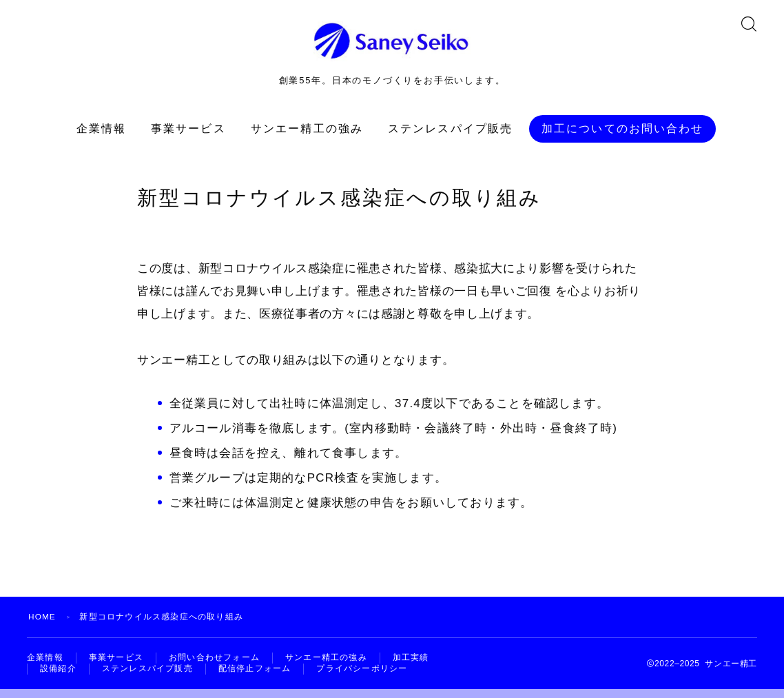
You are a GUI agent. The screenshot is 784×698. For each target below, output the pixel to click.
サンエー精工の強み (307, 136)
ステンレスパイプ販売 (450, 136)
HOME (42, 624)
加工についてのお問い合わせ (622, 136)
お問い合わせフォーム (214, 666)
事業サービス (188, 136)
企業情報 (101, 136)
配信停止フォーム (255, 677)
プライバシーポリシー (362, 677)
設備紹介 (58, 677)
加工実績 (411, 666)
